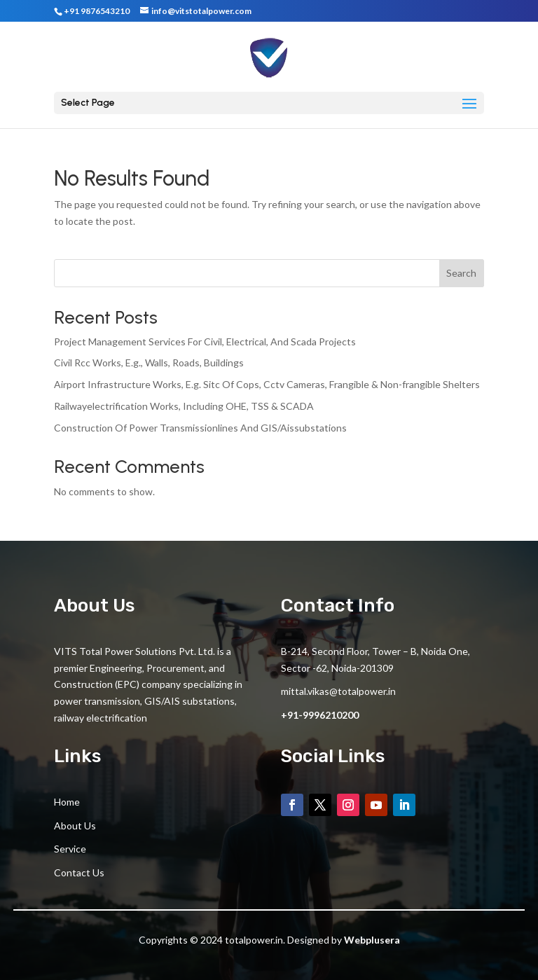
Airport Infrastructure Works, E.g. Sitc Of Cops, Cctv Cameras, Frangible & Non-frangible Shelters (267, 384)
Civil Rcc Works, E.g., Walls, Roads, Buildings (149, 363)
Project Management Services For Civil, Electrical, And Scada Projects (205, 341)
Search (461, 273)
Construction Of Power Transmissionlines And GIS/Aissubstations (200, 428)
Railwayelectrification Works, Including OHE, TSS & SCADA (184, 406)
